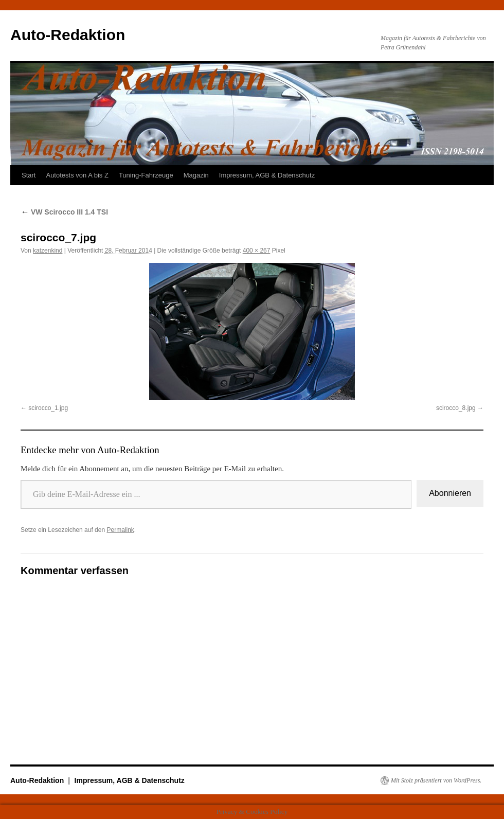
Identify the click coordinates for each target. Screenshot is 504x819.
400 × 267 (257, 251)
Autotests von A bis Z (77, 175)
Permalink (120, 530)
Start (29, 175)
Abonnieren (450, 493)
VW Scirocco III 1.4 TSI (64, 212)
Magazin (196, 175)
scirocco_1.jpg (48, 408)
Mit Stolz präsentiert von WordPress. (436, 780)
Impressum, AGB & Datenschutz (267, 175)
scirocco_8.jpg (456, 408)
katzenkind (48, 251)
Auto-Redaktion (68, 35)
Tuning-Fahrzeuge (146, 175)
